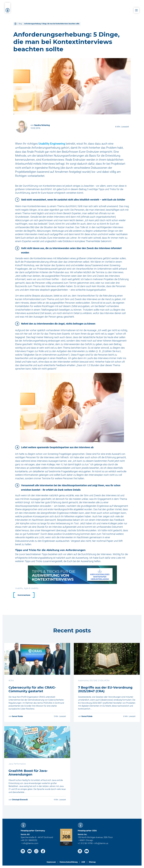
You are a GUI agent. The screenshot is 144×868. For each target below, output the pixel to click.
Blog (20, 24)
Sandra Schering (42, 125)
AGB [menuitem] (83, 862)
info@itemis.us (101, 843)
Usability (19, 588)
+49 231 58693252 (29, 840)
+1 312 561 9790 (85, 843)
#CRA (11, 680)
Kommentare (24, 595)
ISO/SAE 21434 (96, 680)
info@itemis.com (30, 843)
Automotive (83, 680)
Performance (20, 764)
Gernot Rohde (17, 716)
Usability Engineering (52, 144)
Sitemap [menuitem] (92, 862)
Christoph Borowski (20, 800)
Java (11, 764)
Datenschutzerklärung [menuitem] (69, 862)
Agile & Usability (31, 588)
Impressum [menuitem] (51, 862)
